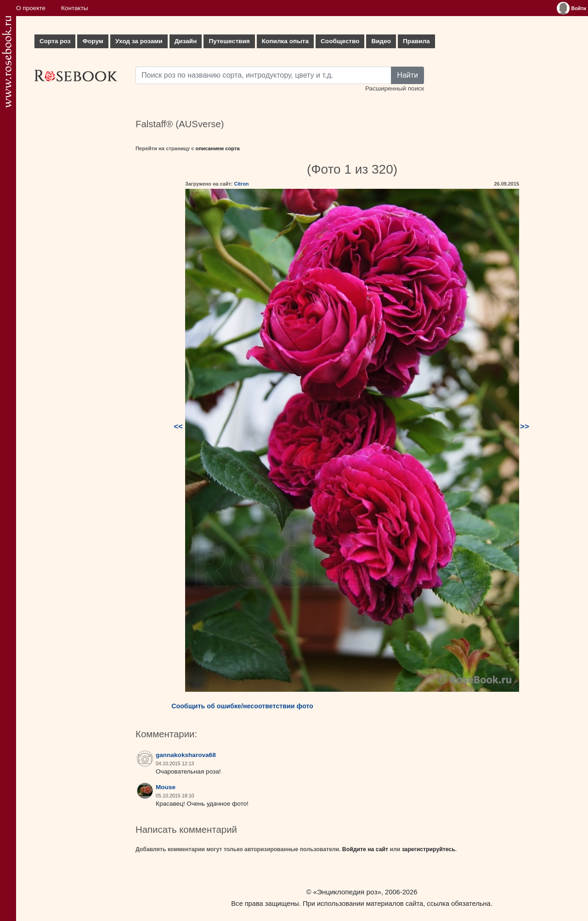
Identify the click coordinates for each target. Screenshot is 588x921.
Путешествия (229, 41)
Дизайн (186, 41)
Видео (381, 41)
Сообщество (340, 41)
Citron (241, 184)
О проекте (31, 8)
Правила (416, 41)
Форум (93, 41)
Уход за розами (139, 41)
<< (178, 427)
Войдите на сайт (365, 849)
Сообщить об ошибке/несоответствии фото (242, 706)
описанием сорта (218, 148)
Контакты (75, 8)
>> (525, 427)
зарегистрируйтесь (429, 849)
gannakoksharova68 (186, 755)
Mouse (166, 787)
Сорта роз (55, 41)
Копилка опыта (285, 41)
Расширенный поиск (395, 88)
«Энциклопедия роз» (347, 892)
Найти (407, 75)
